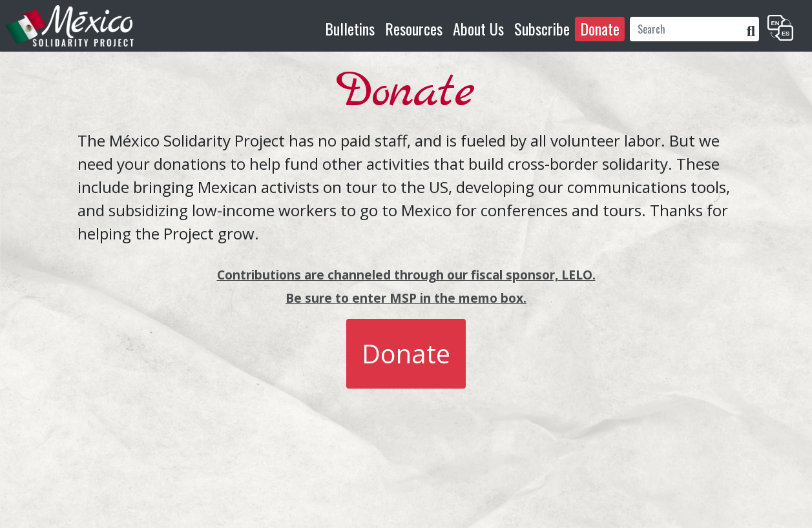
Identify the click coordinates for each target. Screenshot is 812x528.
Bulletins (350, 28)
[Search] (686, 29)
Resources (414, 28)
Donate (600, 28)
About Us (478, 28)
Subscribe (542, 28)
